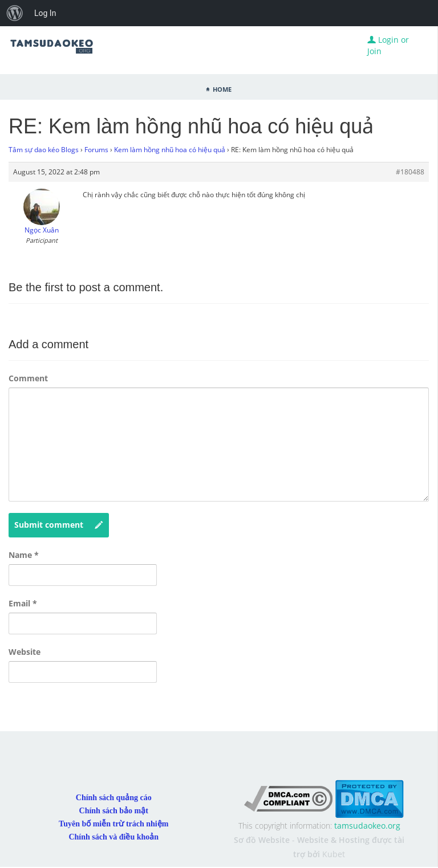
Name (24, 555)
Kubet (334, 854)
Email (23, 603)
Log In (45, 13)
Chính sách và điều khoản (113, 837)
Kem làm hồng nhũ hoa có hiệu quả (170, 150)
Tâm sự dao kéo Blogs (44, 150)
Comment (28, 378)
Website (25, 652)
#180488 (410, 172)
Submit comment (59, 525)
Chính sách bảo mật (114, 811)
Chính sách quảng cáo (114, 798)
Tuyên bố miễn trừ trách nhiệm (113, 824)
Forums (96, 150)
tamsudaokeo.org (367, 826)
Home (222, 88)
